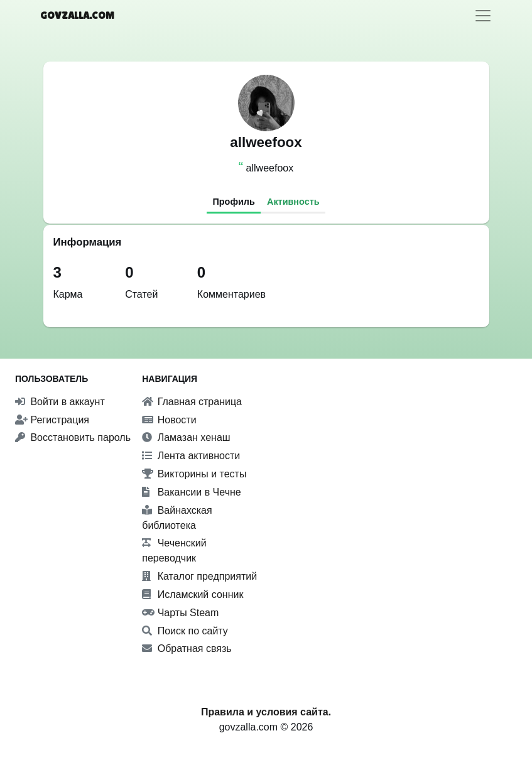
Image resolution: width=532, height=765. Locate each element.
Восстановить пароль (73, 437)
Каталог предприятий (199, 576)
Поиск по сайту (185, 631)
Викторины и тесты (194, 474)
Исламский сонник (193, 594)
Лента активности (191, 456)
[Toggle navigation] (483, 16)
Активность (293, 202)
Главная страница (192, 402)
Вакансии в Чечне (191, 492)
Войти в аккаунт (60, 402)
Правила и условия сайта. (266, 712)
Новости (169, 420)
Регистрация (52, 420)
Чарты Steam (180, 613)
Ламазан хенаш (186, 437)
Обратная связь (187, 648)
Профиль (233, 202)
